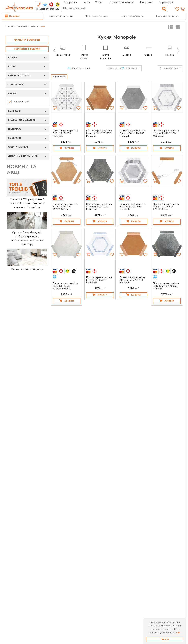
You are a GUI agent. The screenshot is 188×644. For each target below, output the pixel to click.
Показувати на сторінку (122, 68)
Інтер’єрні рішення (61, 16)
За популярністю (169, 68)
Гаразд (165, 639)
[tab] (39, 4)
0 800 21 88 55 (47, 9)
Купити (66, 148)
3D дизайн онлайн (96, 16)
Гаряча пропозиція (122, 2)
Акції (87, 2)
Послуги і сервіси (168, 16)
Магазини (146, 2)
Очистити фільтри (27, 49)
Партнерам (166, 2)
